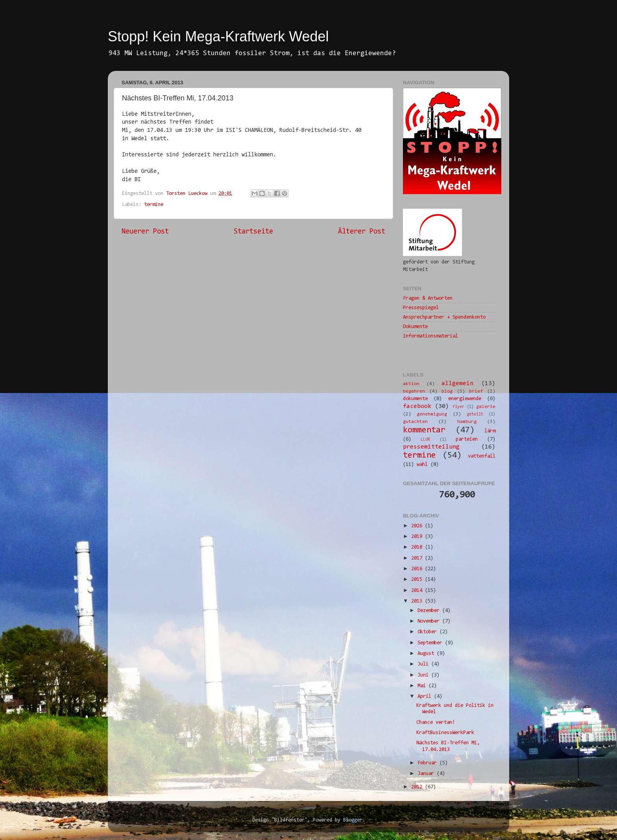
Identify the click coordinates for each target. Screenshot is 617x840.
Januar (427, 774)
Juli (424, 664)
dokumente (415, 399)
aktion (411, 384)
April (426, 696)
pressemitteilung (431, 447)
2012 (418, 787)
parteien (467, 439)
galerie (486, 407)
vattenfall (482, 456)
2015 (418, 579)
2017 (418, 558)
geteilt (475, 414)
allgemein (457, 384)
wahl (422, 465)
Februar (429, 763)
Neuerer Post (145, 232)
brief (476, 391)
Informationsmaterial (430, 336)
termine (154, 205)
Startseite (253, 232)
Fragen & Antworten (428, 298)
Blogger (353, 820)
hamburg (467, 422)
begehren (414, 391)
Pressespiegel (421, 308)
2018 (418, 547)
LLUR (425, 440)
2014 (418, 591)
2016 (418, 569)
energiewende (465, 399)
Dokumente (415, 327)
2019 (418, 537)
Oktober (429, 632)
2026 (418, 526)
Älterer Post (362, 232)
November (430, 621)
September (431, 643)
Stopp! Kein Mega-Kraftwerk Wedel (218, 36)
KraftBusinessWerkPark (445, 733)
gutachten (415, 422)
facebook (417, 406)
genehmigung (432, 414)
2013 (418, 601)
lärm (490, 431)
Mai (423, 686)
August (427, 654)
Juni (424, 675)
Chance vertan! (436, 722)
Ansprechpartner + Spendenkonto (444, 317)
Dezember (430, 611)
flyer (458, 407)
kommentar (424, 430)
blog (447, 391)
